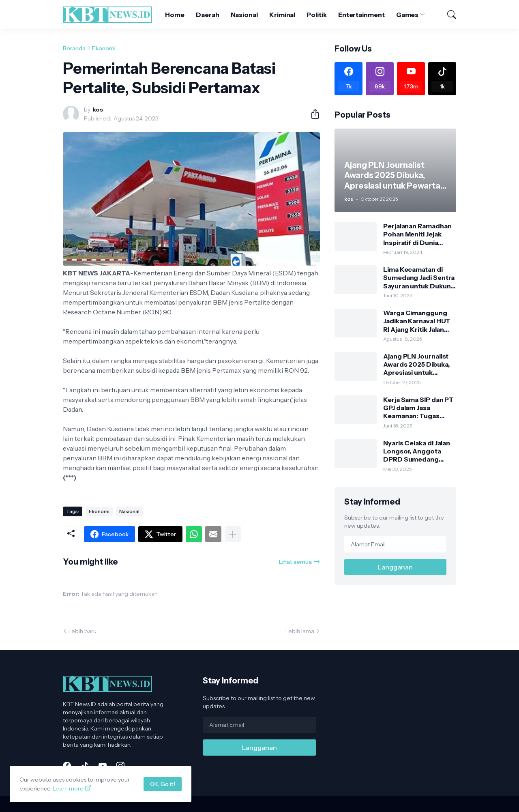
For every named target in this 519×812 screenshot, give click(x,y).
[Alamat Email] (395, 544)
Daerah (208, 15)
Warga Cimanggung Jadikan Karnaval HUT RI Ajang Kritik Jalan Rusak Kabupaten (417, 321)
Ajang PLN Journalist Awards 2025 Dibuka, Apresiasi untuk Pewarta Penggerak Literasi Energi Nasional (416, 364)
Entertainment (361, 15)
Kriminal (282, 15)
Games (407, 15)
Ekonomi (104, 48)
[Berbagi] (312, 114)
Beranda (74, 48)
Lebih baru (83, 631)
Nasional (244, 15)
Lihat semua (295, 562)
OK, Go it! (163, 784)
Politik (316, 15)
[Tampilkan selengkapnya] (233, 534)
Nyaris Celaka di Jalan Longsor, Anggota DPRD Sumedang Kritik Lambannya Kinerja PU (417, 451)
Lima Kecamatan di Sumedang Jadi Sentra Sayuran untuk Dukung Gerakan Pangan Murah (419, 278)
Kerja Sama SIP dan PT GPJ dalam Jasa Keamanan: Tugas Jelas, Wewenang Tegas (418, 408)
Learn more (68, 788)
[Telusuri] (448, 15)
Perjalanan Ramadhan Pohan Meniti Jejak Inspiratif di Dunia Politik (417, 234)
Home (175, 15)
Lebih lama (300, 631)
